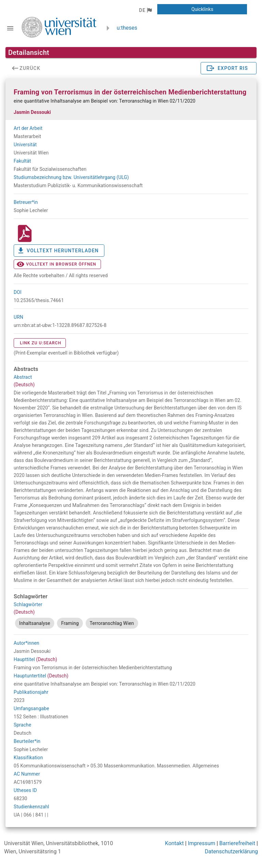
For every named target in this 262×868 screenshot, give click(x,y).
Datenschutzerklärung (231, 851)
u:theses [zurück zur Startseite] (127, 28)
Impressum (202, 843)
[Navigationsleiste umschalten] (10, 28)
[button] (145, 10)
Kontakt (174, 843)
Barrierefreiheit (237, 843)
